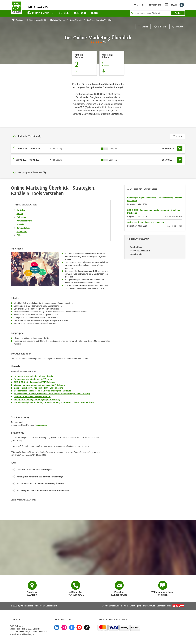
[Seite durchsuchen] (158, 13)
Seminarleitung (24, 228)
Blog (94, 13)
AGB (126, 606)
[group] (98, 42)
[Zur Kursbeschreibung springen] (112, 63)
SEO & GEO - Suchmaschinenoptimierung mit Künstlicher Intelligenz (154, 211)
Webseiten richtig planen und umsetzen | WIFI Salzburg (40, 385)
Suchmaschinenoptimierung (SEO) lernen (33, 379)
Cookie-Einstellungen (112, 606)
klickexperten (41, 425)
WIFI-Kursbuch (17, 20)
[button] (61, 470)
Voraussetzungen (25, 221)
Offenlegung (136, 606)
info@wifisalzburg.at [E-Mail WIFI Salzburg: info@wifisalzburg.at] (26, 634)
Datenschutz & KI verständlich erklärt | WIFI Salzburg (38, 388)
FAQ (19, 235)
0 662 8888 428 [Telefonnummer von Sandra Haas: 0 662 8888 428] (144, 251)
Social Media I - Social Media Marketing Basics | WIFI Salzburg (43, 391)
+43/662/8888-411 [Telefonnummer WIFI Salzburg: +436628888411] (20, 632)
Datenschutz (149, 606)
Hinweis (20, 224)
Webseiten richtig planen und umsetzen (145, 222)
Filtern (178, 136)
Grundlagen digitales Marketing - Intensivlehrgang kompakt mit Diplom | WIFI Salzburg (54, 402)
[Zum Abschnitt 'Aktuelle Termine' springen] (84, 63)
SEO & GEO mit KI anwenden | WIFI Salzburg (35, 382)
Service (64, 13)
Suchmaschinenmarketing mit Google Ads (34, 376)
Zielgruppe (22, 217)
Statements (22, 232)
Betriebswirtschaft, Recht (37, 20)
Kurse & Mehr (39, 13)
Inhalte (20, 214)
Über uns (80, 13)
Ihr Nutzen (21, 210)
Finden (178, 13)
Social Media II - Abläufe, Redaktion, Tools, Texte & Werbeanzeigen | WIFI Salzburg (52, 394)
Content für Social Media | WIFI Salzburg (33, 397)
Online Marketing (76, 20)
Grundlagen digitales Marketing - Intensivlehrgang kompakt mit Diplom (155, 199)
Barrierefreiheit (164, 606)
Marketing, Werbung (58, 20)
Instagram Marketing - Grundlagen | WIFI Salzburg (37, 399)
